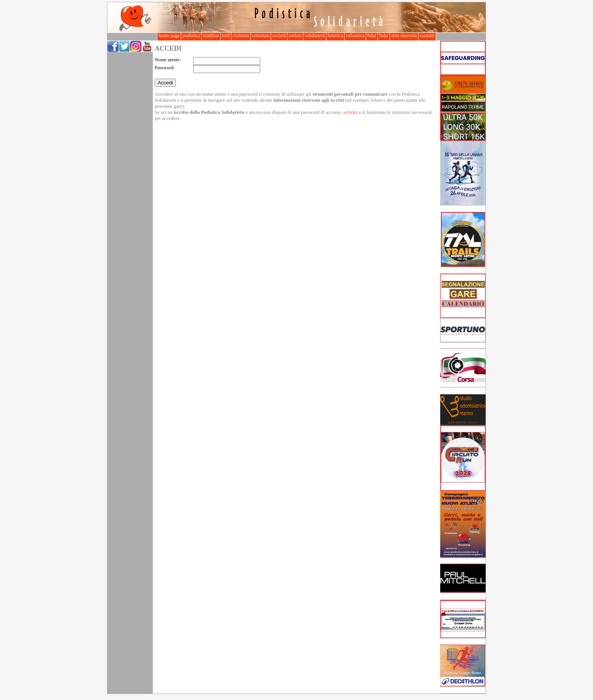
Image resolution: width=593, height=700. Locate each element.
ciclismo (241, 36)
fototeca (335, 36)
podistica (191, 36)
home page (169, 36)
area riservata (404, 36)
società (279, 36)
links (384, 36)
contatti (427, 36)
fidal (372, 36)
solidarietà (315, 36)
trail (226, 36)
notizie (295, 36)
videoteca (355, 36)
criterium (261, 36)
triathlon (211, 36)
